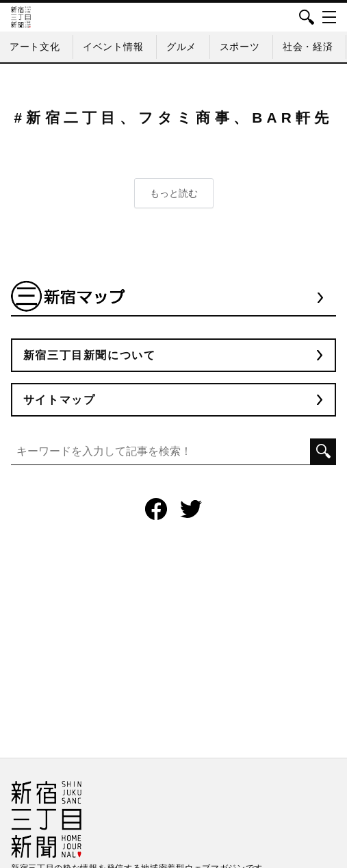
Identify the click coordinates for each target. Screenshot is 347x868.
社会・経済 (308, 47)
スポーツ (240, 47)
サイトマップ (60, 400)
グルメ (181, 47)
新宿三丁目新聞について (90, 355)
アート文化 (35, 47)
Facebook (156, 509)
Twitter (191, 509)
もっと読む (174, 193)
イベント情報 (113, 47)
